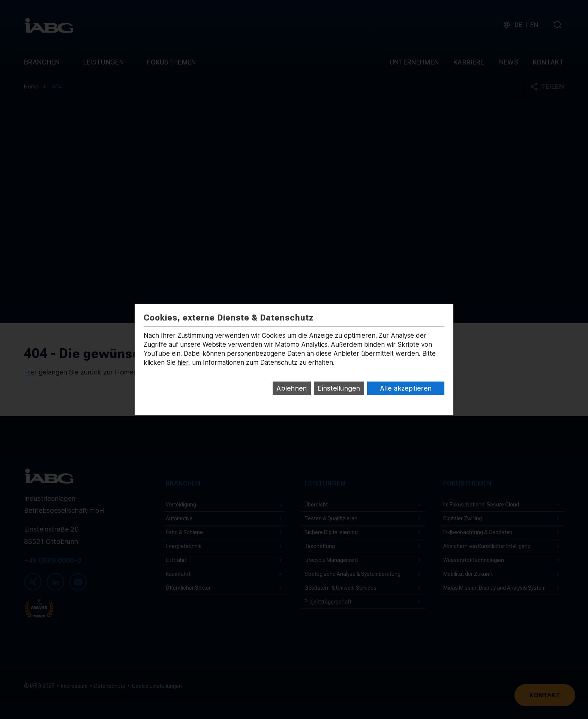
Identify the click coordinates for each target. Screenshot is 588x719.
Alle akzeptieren (406, 388)
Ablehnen (292, 388)
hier (183, 362)
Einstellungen (339, 388)
